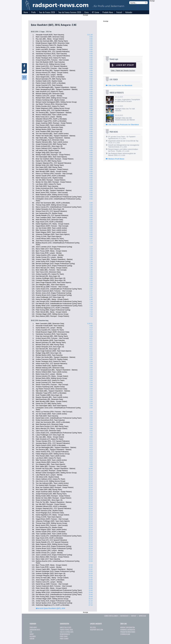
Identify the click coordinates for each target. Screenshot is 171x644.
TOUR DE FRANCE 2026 (66, 630)
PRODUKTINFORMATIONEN (128, 632)
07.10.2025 (128, 108)
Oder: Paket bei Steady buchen (123, 70)
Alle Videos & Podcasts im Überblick (124, 125)
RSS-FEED (93, 627)
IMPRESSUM (142, 616)
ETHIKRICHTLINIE (125, 634)
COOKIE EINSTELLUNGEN (111, 616)
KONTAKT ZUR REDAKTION (128, 627)
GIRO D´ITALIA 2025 (66, 627)
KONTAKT (134, 616)
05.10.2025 (128, 118)
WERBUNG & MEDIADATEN (128, 630)
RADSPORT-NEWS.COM (97, 630)
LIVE (31, 632)
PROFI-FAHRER (64, 639)
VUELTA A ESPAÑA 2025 (67, 632)
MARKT (32, 634)
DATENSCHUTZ (124, 616)
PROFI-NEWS (33, 627)
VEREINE (32, 639)
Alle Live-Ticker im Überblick (120, 85)
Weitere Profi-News (116, 159)
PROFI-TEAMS (64, 636)
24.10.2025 (128, 99)
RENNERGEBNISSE (65, 634)
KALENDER (33, 636)
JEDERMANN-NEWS (35, 630)
